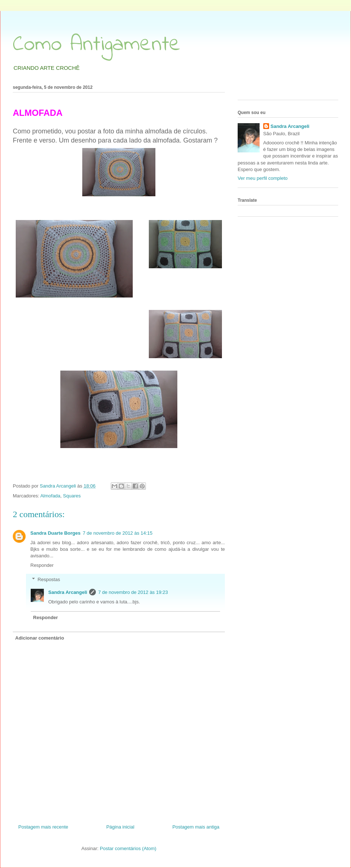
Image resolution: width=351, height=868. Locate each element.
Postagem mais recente (43, 827)
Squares (72, 496)
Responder (42, 565)
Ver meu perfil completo (263, 178)
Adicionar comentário (40, 638)
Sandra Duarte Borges (55, 533)
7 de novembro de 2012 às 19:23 (133, 592)
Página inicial (120, 827)
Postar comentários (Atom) (128, 848)
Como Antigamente (97, 45)
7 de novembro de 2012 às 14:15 (118, 533)
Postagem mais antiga (196, 827)
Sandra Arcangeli (68, 592)
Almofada (50, 496)
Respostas (49, 579)
